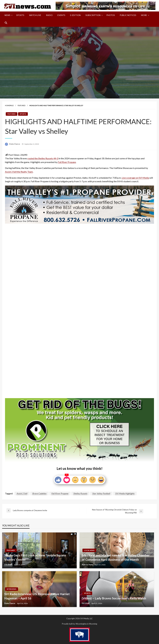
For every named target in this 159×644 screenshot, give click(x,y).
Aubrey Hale (88, 565)
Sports (20, 15)
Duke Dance (15, 144)
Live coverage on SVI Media (135, 178)
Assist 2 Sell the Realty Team (19, 172)
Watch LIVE (35, 15)
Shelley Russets (80, 493)
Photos (111, 15)
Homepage (9, 105)
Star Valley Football (101, 493)
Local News (89, 550)
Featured (22, 105)
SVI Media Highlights (125, 493)
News (7, 15)
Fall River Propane (67, 162)
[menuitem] (8, 15)
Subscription (93, 15)
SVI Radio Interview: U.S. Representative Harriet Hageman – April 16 (37, 596)
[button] (6, 23)
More (144, 15)
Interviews (12, 589)
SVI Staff (8, 565)
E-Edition (75, 15)
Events (61, 15)
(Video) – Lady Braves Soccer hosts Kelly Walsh (114, 598)
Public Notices (128, 15)
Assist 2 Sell (22, 493)
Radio (49, 15)
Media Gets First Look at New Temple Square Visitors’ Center (35, 557)
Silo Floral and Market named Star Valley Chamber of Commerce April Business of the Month (116, 557)
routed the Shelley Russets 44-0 (43, 158)
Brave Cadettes (39, 493)
